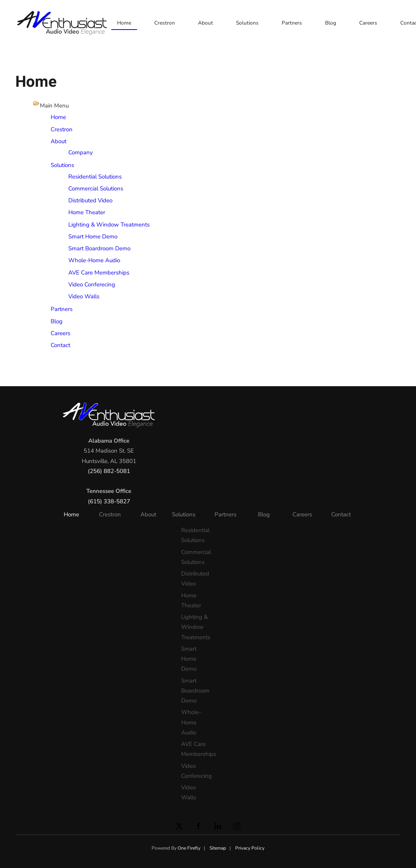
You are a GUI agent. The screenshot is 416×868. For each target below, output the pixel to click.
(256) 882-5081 (109, 471)
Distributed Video (90, 200)
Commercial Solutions (96, 188)
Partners (292, 23)
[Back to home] (63, 23)
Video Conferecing (92, 284)
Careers (368, 23)
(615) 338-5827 (109, 501)
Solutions (62, 165)
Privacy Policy (250, 848)
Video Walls (84, 296)
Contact (60, 345)
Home (124, 23)
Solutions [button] (247, 23)
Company (81, 152)
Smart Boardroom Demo (99, 248)
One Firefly (189, 848)
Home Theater (87, 212)
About (206, 23)
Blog (331, 23)
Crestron (165, 23)
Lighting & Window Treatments (109, 225)
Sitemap (218, 848)
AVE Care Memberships (99, 273)
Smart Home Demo (93, 236)
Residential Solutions (95, 177)
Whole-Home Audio (94, 260)
